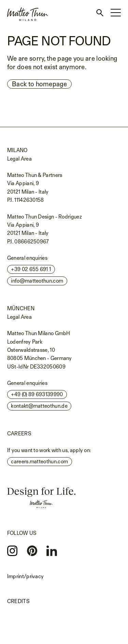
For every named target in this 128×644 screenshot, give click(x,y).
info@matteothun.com (37, 281)
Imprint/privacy (26, 576)
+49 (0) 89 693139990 (37, 394)
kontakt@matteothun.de (39, 406)
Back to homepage (39, 84)
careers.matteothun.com (39, 461)
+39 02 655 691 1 (31, 269)
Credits (18, 601)
